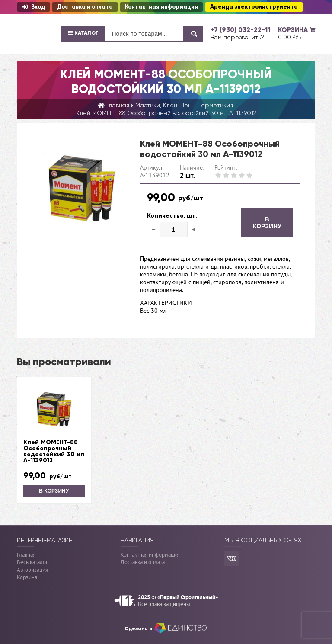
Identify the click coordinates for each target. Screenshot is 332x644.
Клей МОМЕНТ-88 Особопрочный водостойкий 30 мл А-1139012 (54, 452)
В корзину (267, 223)
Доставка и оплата (85, 7)
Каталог (83, 33)
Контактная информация (161, 7)
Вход (34, 7)
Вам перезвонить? (237, 37)
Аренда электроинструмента (254, 7)
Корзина (27, 577)
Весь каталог (32, 562)
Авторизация (32, 570)
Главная (26, 555)
